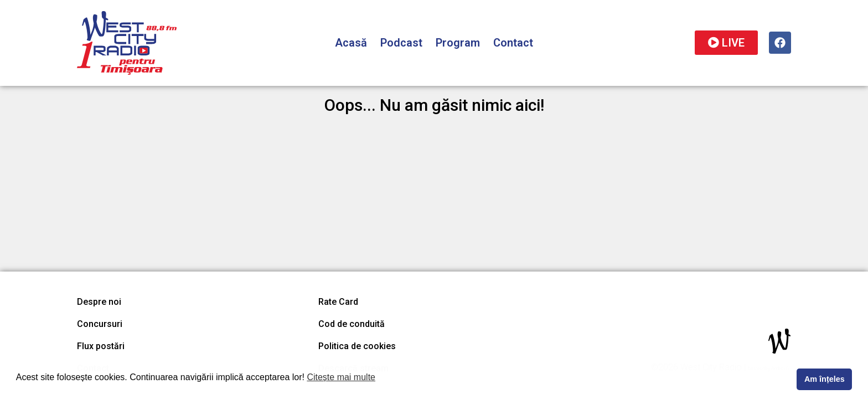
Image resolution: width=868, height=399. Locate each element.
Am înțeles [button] (825, 379)
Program (458, 43)
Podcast (401, 43)
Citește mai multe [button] (341, 377)
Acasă (351, 43)
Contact (513, 43)
